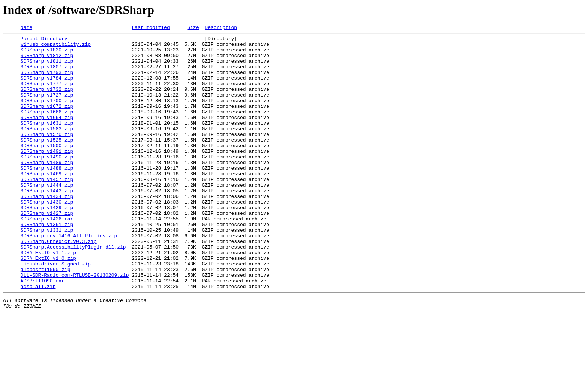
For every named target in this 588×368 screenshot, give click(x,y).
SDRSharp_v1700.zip (47, 115)
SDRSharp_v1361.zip (47, 264)
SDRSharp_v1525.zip (47, 162)
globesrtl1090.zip (46, 318)
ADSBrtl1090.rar (43, 331)
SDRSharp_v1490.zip (47, 182)
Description (221, 28)
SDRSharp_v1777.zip (47, 95)
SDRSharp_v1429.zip (47, 243)
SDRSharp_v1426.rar (47, 257)
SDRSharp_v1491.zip (47, 176)
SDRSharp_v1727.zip (47, 108)
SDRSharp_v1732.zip (47, 101)
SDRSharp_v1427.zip (47, 250)
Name (26, 28)
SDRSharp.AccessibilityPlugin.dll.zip (73, 291)
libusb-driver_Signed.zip (56, 311)
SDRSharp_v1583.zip (47, 149)
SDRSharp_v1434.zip (47, 230)
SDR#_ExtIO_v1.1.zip (48, 297)
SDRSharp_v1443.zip (47, 223)
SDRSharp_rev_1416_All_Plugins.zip (69, 277)
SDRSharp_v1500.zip (47, 169)
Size (193, 28)
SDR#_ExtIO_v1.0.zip (48, 304)
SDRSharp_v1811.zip (47, 68)
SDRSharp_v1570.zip (47, 155)
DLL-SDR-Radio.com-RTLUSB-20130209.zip (75, 324)
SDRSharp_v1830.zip (47, 54)
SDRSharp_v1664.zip (47, 135)
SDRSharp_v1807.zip (47, 74)
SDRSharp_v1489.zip (47, 189)
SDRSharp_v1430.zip (47, 237)
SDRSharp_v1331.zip (47, 270)
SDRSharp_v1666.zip (47, 128)
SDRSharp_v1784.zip (47, 88)
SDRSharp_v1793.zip (47, 81)
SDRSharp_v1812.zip (47, 61)
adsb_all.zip (38, 338)
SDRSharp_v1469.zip (47, 203)
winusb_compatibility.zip (56, 47)
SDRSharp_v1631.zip (47, 142)
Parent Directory (44, 41)
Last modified (151, 28)
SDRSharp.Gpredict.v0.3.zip (59, 284)
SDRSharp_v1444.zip (47, 216)
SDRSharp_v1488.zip (47, 196)
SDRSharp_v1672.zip (47, 122)
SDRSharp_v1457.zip (47, 210)
